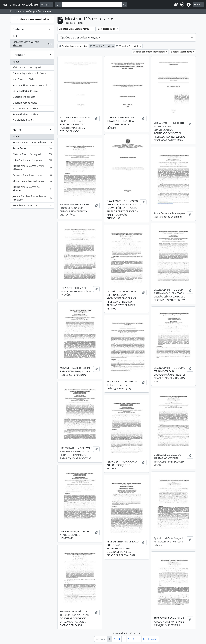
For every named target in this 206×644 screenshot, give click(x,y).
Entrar (197, 5)
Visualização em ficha (102, 46)
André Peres (32, 149)
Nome (17, 130)
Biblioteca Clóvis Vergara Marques (32, 44)
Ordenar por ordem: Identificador (149, 52)
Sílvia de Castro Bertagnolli (32, 68)
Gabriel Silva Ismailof (32, 97)
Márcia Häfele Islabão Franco (32, 182)
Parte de (18, 29)
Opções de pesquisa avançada (80, 37)
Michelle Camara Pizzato (32, 206)
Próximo (153, 639)
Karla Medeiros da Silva (32, 109)
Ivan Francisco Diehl (32, 80)
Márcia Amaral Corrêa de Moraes (32, 189)
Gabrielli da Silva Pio (32, 121)
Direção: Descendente (182, 52)
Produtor (19, 55)
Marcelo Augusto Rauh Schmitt (32, 143)
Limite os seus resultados (32, 19)
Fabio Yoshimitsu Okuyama (32, 161)
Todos (16, 36)
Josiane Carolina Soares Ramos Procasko (32, 198)
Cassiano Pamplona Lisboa (32, 176)
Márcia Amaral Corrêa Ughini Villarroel (32, 168)
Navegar (46, 5)
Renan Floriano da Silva (32, 115)
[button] (176, 5)
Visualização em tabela (129, 46)
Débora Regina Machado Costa (32, 74)
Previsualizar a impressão (73, 46)
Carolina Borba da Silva (32, 92)
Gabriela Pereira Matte (32, 103)
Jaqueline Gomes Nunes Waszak (32, 86)
